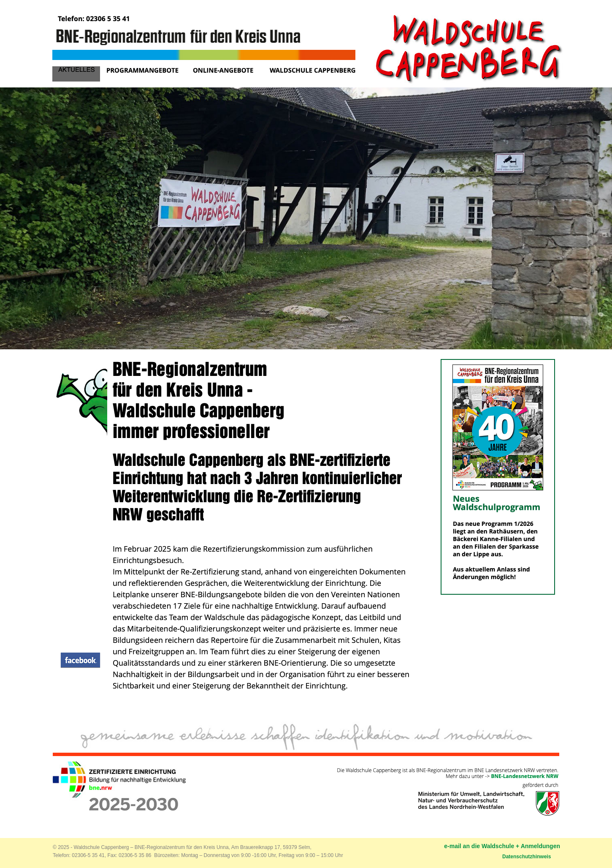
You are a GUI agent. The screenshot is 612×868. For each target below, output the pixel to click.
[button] (80, 660)
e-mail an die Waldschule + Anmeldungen (502, 846)
